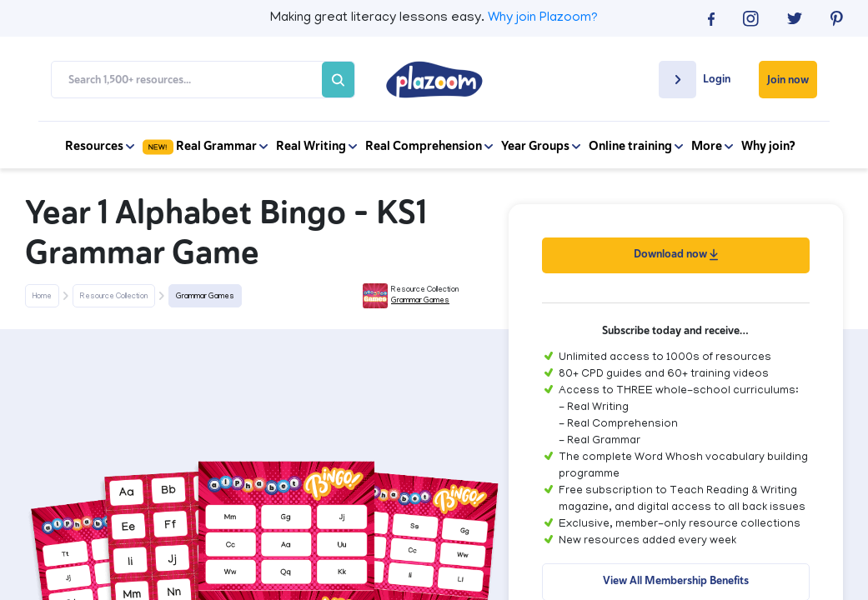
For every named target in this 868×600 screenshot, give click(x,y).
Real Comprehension (429, 146)
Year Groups (541, 146)
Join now (788, 80)
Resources (100, 146)
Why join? (768, 146)
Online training (636, 146)
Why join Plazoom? (543, 18)
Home (42, 297)
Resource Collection (114, 297)
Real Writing (316, 146)
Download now (676, 254)
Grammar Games (205, 297)
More (712, 146)
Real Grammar (205, 146)
